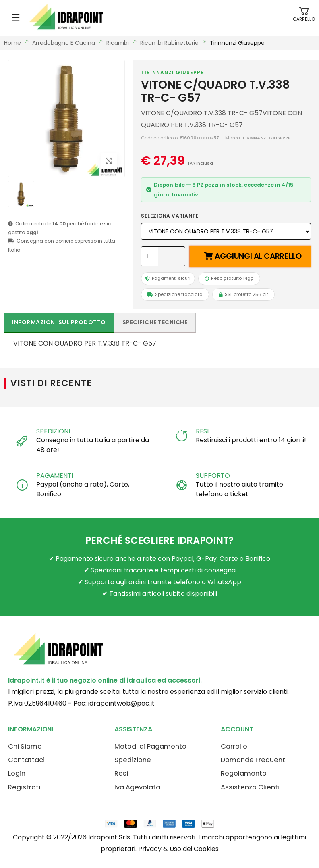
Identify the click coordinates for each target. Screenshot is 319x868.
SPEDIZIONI (53, 431)
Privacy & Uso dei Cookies (178, 849)
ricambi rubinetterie (169, 43)
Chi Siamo (25, 746)
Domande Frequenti (254, 760)
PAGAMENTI (55, 476)
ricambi (118, 43)
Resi (121, 773)
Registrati (24, 787)
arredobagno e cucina (64, 43)
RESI (202, 431)
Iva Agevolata (137, 787)
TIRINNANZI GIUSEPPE (172, 72)
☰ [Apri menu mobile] (16, 18)
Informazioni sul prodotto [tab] (59, 322)
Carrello (234, 746)
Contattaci (26, 760)
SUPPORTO (213, 476)
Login (17, 773)
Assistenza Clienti (250, 787)
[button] (304, 18)
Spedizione (133, 760)
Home (12, 43)
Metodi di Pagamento (150, 746)
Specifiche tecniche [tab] (155, 322)
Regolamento (244, 773)
